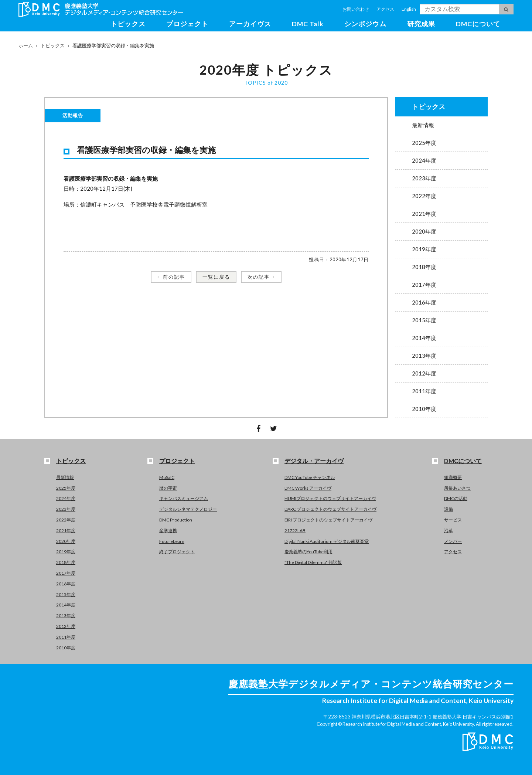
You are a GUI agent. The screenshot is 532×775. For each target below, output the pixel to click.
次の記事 (259, 277)
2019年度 (424, 249)
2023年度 (424, 178)
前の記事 (174, 277)
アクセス (385, 9)
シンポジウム (365, 24)
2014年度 (424, 338)
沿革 (449, 531)
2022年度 (424, 196)
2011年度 (424, 391)
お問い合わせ (356, 9)
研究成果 (421, 24)
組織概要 (453, 477)
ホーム (26, 45)
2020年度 (424, 231)
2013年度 (424, 356)
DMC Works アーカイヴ (308, 488)
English (409, 9)
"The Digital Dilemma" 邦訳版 (313, 562)
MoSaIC (167, 477)
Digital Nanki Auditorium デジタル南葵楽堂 (327, 541)
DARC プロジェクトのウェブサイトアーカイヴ (330, 509)
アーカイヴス (250, 24)
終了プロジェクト (177, 552)
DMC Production (176, 520)
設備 (449, 509)
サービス (453, 520)
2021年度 (424, 214)
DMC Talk (308, 24)
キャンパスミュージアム (184, 498)
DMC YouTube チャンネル (310, 477)
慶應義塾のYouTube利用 (308, 552)
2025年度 (424, 143)
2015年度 (424, 320)
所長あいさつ (457, 488)
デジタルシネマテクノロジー (188, 509)
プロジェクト (187, 24)
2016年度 (424, 302)
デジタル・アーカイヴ (314, 461)
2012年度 (424, 373)
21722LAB (295, 531)
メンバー (453, 541)
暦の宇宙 (168, 488)
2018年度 (424, 267)
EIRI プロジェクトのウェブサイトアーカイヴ (328, 520)
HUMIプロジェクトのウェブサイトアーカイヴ (330, 498)
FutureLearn (172, 541)
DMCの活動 (456, 498)
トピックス (128, 24)
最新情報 (423, 125)
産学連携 (168, 531)
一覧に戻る (216, 277)
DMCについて (478, 24)
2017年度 (424, 285)
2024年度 (424, 160)
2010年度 (424, 409)
